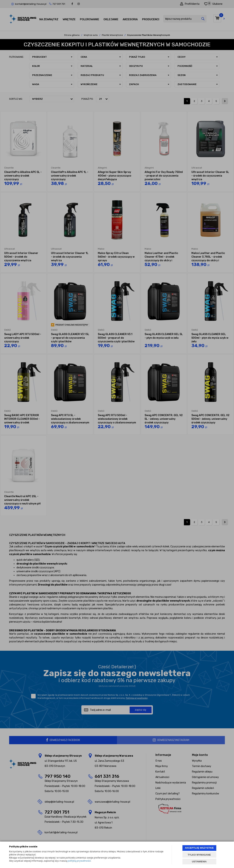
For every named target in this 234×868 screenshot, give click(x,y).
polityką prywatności (79, 861)
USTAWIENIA (199, 862)
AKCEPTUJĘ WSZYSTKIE (199, 848)
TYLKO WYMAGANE (199, 855)
